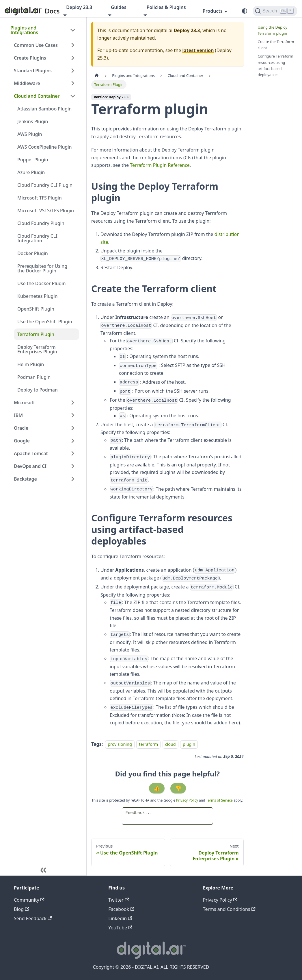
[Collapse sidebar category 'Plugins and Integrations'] (73, 30)
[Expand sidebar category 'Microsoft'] (73, 403)
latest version (198, 50)
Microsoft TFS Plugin (40, 198)
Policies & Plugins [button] (166, 7)
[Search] (275, 11)
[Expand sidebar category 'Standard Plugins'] (73, 71)
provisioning (120, 744)
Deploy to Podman (38, 390)
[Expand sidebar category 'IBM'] (73, 415)
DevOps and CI (30, 466)
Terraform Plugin (36, 334)
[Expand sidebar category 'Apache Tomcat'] (73, 453)
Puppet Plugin (33, 160)
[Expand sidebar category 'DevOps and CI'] (73, 466)
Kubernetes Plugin (37, 296)
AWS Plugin (30, 134)
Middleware (27, 83)
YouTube (120, 928)
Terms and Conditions (229, 909)
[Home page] (97, 76)
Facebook (121, 909)
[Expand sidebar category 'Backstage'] (73, 479)
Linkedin (120, 918)
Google (22, 441)
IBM (18, 415)
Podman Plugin (34, 377)
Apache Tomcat (31, 453)
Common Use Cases (36, 45)
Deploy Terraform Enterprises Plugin (37, 349)
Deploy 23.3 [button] (79, 7)
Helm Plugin (31, 364)
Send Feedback (33, 918)
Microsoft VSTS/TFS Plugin (46, 211)
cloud (170, 744)
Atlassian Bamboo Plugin (44, 109)
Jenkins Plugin (33, 121)
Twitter (119, 900)
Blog (21, 909)
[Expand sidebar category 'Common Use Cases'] (73, 45)
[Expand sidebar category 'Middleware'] (73, 83)
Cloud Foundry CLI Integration (37, 238)
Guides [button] (119, 7)
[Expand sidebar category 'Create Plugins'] (73, 58)
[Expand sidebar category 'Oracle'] (73, 428)
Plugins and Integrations (24, 30)
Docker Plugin (33, 253)
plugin (189, 744)
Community (29, 900)
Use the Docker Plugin (41, 283)
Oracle (21, 428)
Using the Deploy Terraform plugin (273, 30)
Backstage (25, 479)
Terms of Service (219, 800)
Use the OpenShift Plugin (45, 322)
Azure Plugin (31, 172)
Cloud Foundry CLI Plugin (45, 185)
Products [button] (213, 11)
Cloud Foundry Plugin (41, 223)
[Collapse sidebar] (43, 870)
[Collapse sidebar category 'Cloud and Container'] (73, 96)
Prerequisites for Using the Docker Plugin (42, 268)
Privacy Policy (188, 800)
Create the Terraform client (276, 45)
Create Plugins (30, 58)
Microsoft (24, 403)
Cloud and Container (37, 96)
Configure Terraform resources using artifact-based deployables (276, 65)
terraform (148, 744)
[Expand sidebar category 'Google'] (73, 441)
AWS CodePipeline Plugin (45, 147)
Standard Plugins (33, 71)
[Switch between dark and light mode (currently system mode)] (245, 11)
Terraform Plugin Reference (160, 165)
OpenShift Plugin (36, 309)
